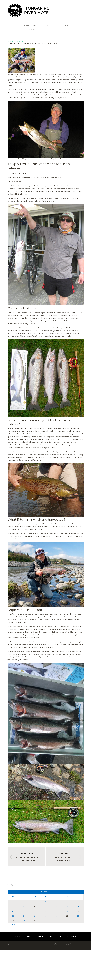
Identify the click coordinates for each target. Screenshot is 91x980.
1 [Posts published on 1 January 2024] (13, 902)
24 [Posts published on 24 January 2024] (35, 916)
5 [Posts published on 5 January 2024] (56, 902)
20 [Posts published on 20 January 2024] (67, 911)
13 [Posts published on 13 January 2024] (67, 907)
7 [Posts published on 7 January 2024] (78, 902)
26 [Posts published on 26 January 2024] (56, 916)
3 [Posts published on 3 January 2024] (35, 902)
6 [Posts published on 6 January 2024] (67, 902)
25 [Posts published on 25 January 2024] (45, 916)
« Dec (9, 924)
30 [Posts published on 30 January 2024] (24, 921)
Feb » (13, 924)
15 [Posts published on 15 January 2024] (13, 911)
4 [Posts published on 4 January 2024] (45, 902)
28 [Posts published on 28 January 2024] (78, 916)
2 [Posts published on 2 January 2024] (24, 902)
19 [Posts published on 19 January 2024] (56, 911)
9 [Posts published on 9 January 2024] (24, 907)
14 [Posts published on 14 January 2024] (78, 907)
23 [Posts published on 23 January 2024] (24, 916)
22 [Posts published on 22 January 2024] (13, 916)
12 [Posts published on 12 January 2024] (56, 907)
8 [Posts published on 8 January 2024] (13, 907)
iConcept (60, 944)
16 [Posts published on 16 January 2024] (24, 911)
